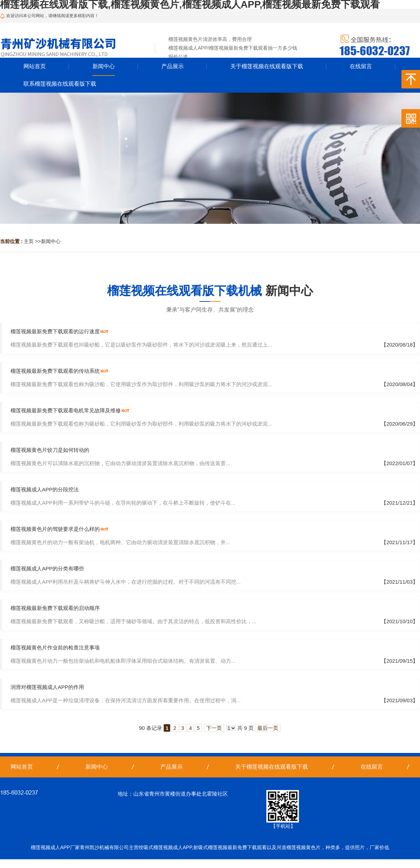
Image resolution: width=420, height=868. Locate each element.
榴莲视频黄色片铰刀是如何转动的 (50, 450)
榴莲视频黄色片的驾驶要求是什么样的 (55, 529)
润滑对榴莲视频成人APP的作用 (47, 687)
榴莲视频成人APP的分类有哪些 (47, 568)
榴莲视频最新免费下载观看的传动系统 (55, 371)
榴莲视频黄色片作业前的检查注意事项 (55, 648)
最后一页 (268, 728)
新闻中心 (51, 241)
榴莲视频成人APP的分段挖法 (45, 489)
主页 (29, 241)
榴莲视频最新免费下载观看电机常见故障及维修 (66, 410)
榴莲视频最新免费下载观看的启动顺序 (55, 608)
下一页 (214, 728)
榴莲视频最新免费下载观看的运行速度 (55, 331)
